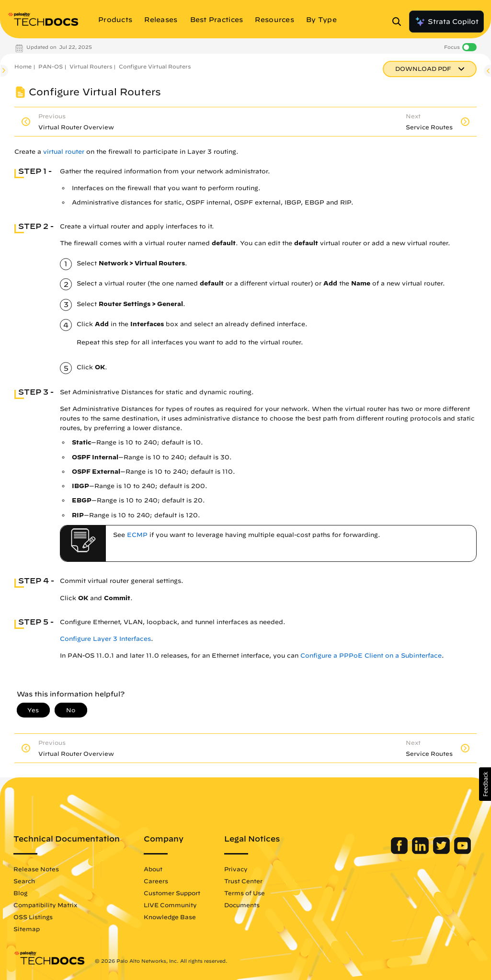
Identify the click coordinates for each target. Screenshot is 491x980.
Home (23, 66)
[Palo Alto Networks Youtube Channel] (462, 852)
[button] (485, 784)
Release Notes (36, 869)
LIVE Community (170, 905)
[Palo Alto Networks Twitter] (442, 852)
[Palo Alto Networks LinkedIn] (421, 852)
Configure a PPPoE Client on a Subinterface (371, 655)
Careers (156, 881)
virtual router (64, 152)
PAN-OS (51, 66)
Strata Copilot (446, 22)
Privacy (236, 869)
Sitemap (27, 929)
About (153, 869)
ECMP (137, 535)
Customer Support (172, 893)
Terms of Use (245, 893)
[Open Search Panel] (400, 22)
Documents (242, 905)
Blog (20, 893)
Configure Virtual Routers (155, 66)
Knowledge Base (170, 917)
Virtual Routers (91, 66)
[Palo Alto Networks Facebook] (400, 852)
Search (24, 881)
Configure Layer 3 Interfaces (105, 639)
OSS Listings (33, 917)
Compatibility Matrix (45, 905)
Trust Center (243, 881)
